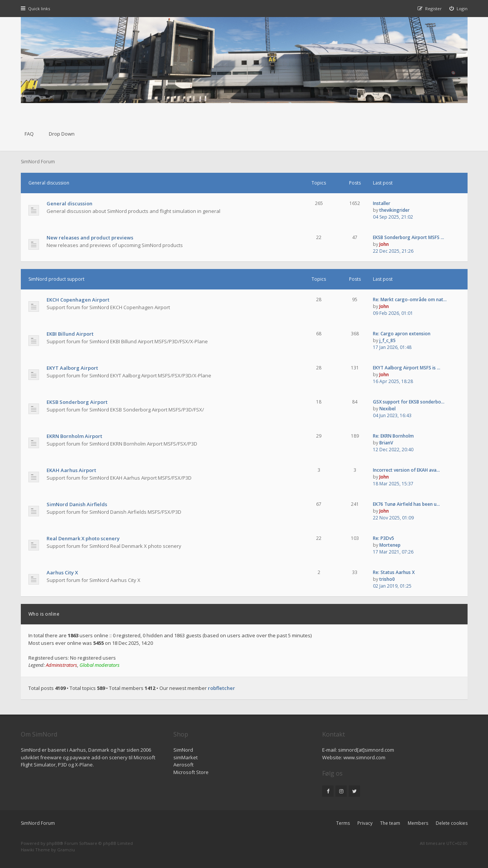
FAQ (29, 134)
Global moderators (100, 665)
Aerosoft (183, 765)
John (384, 244)
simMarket (186, 757)
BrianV (386, 443)
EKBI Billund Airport (70, 334)
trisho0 (387, 579)
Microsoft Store (191, 772)
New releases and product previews (90, 238)
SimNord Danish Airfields (77, 504)
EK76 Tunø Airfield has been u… (406, 504)
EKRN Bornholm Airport (74, 436)
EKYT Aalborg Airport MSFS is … (407, 368)
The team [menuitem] (390, 823)
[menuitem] (458, 9)
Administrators (62, 665)
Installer (382, 203)
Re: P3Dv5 (384, 538)
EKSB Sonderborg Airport (77, 402)
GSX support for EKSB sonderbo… (409, 402)
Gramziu (66, 850)
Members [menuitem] (418, 823)
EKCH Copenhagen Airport (78, 300)
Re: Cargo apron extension (402, 334)
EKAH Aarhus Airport (71, 470)
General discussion (49, 183)
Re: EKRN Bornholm (393, 436)
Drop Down (62, 134)
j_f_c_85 (387, 340)
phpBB (53, 843)
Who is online (44, 614)
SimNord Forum (38, 823)
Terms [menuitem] (343, 823)
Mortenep (390, 545)
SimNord (183, 750)
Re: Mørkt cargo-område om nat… (410, 299)
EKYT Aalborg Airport (72, 368)
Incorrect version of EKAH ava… (406, 470)
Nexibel (387, 409)
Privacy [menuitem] (365, 823)
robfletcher (221, 688)
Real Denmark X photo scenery (83, 538)
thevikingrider (394, 210)
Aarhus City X (62, 572)
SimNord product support (56, 279)
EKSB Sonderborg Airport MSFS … (408, 237)
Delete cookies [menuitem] (452, 823)
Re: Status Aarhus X (394, 572)
